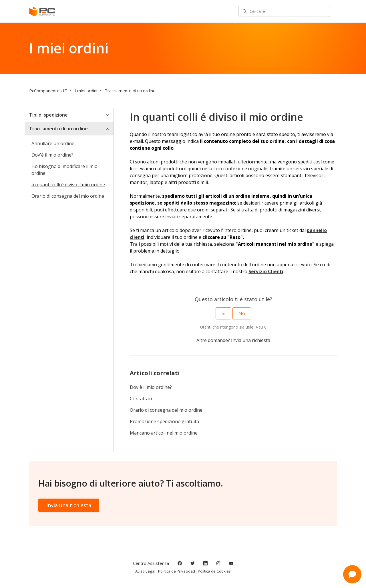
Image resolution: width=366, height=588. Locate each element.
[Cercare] (284, 11)
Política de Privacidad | (178, 571)
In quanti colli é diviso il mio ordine (68, 185)
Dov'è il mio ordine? (151, 387)
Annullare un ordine (53, 143)
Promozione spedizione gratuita (164, 421)
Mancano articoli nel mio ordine (164, 433)
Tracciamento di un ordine (130, 91)
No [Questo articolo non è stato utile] (242, 313)
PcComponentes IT (48, 91)
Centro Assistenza (151, 563)
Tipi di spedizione (48, 115)
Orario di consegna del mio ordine (166, 410)
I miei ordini (86, 91)
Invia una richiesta (251, 340)
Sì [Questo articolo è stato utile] (223, 313)
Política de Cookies (214, 571)
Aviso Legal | (147, 571)
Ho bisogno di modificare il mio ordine (64, 170)
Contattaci (141, 399)
